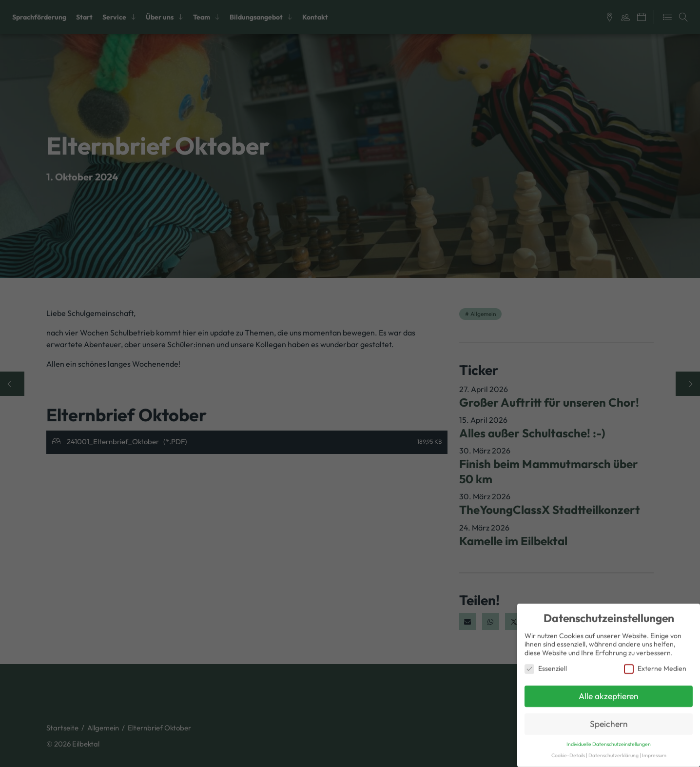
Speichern (609, 720)
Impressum (654, 751)
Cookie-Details (568, 751)
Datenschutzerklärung (613, 751)
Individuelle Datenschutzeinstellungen (609, 740)
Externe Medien (655, 664)
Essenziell (546, 664)
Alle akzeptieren (609, 692)
